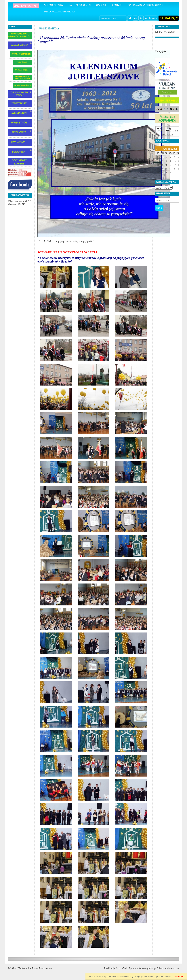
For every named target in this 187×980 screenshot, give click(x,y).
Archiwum (151, 18)
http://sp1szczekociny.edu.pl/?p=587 (66, 242)
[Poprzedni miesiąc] (157, 149)
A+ (141, 18)
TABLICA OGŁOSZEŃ (80, 5)
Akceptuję (179, 977)
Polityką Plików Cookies (160, 977)
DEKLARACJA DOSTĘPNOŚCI (60, 12)
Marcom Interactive (169, 968)
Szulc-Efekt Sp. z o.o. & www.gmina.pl (136, 968)
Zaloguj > (161, 51)
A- (135, 18)
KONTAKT (117, 5)
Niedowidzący (169, 18)
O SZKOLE (101, 5)
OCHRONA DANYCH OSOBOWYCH (145, 5)
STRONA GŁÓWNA (54, 5)
